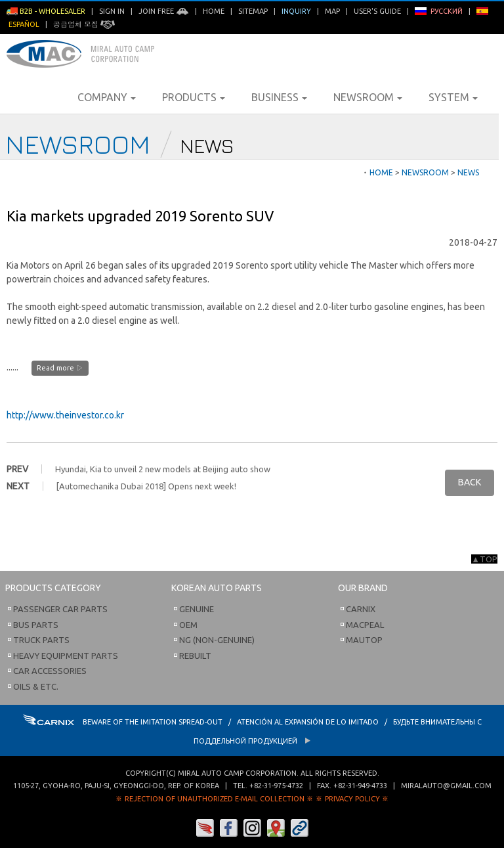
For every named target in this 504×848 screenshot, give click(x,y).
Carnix (361, 609)
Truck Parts (41, 640)
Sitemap (253, 11)
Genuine (197, 609)
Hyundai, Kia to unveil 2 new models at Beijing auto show (163, 469)
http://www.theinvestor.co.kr (65, 415)
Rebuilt (195, 656)
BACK (470, 482)
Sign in (112, 11)
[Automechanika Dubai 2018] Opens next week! (146, 486)
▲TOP (484, 559)
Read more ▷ (60, 368)
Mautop (364, 640)
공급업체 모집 (84, 24)
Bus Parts (36, 625)
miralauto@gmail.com (446, 786)
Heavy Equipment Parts (66, 656)
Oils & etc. (36, 686)
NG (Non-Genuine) (217, 640)
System (453, 97)
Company (107, 97)
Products (194, 97)
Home (214, 11)
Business (279, 97)
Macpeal (365, 625)
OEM (188, 625)
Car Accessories (50, 671)
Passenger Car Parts (60, 609)
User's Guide (377, 11)
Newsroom (368, 97)
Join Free (164, 11)
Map (332, 11)
